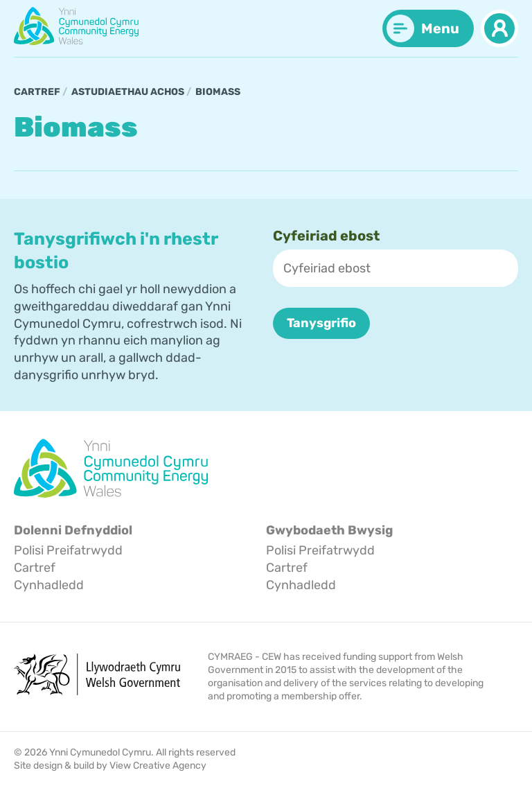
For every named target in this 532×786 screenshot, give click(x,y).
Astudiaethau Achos (128, 92)
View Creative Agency (158, 766)
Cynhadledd (49, 585)
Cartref (37, 92)
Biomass (218, 92)
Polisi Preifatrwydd (68, 551)
